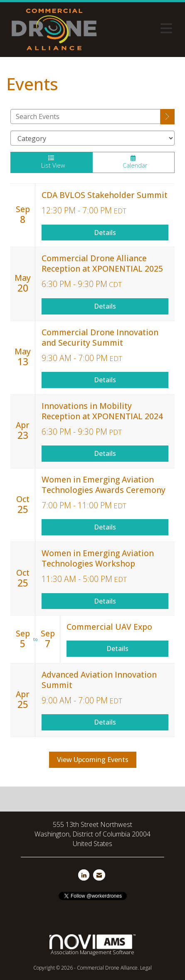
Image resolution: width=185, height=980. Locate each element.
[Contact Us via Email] (99, 875)
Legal (146, 968)
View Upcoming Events (93, 760)
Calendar (134, 162)
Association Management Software (92, 945)
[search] (168, 117)
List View (51, 162)
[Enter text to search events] (85, 116)
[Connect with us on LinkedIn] (84, 875)
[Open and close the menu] (139, 28)
